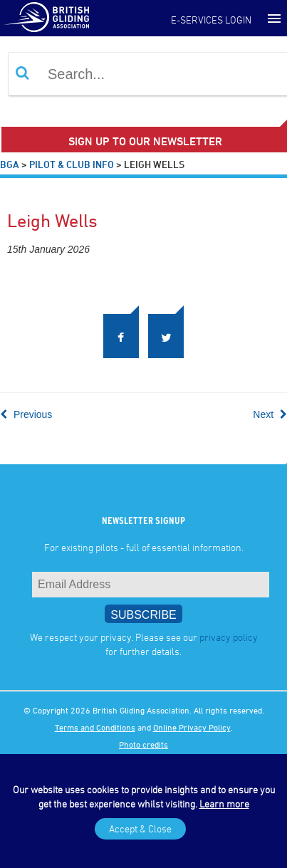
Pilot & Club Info (72, 164)
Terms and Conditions (95, 727)
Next (270, 414)
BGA (10, 164)
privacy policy (229, 637)
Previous (26, 414)
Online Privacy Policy (192, 727)
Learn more (224, 804)
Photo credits (143, 744)
